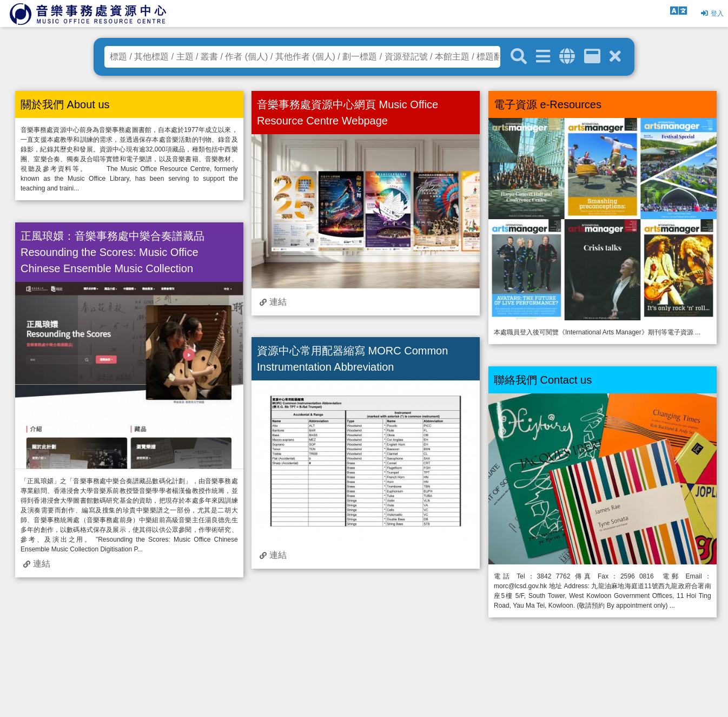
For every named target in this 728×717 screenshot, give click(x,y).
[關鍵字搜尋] (519, 57)
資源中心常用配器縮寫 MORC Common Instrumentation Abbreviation (352, 359)
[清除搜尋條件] (615, 57)
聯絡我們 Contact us (543, 380)
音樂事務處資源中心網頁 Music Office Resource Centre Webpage (348, 113)
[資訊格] (592, 57)
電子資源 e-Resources (548, 104)
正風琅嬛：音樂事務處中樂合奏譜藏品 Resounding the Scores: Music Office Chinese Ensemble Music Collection (112, 252)
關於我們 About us (65, 104)
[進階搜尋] (543, 57)
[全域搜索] (567, 57)
